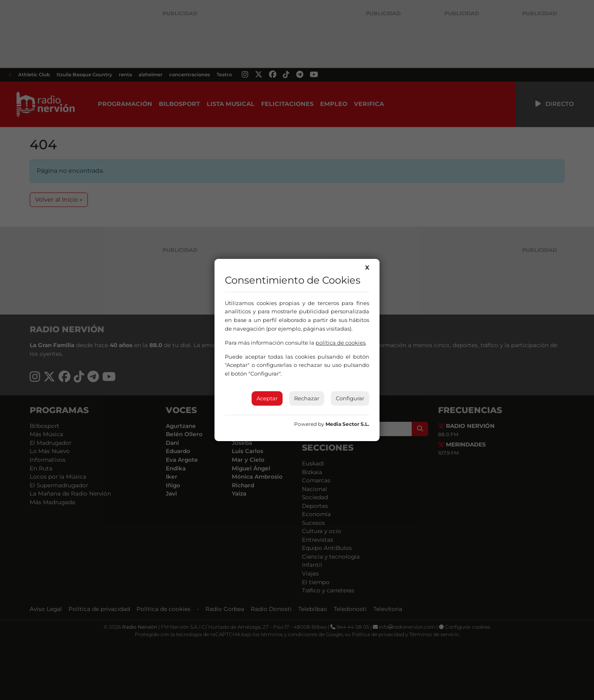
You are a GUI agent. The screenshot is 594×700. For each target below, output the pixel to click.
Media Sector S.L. (347, 424)
